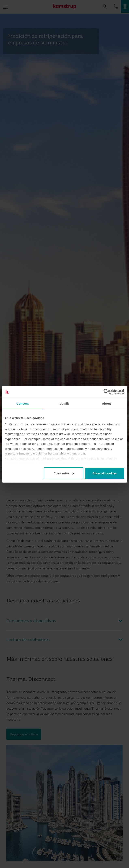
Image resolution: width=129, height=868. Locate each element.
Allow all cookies (105, 473)
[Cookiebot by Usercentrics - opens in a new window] (107, 392)
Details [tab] (64, 403)
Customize (64, 473)
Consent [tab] (23, 403)
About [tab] (106, 403)
